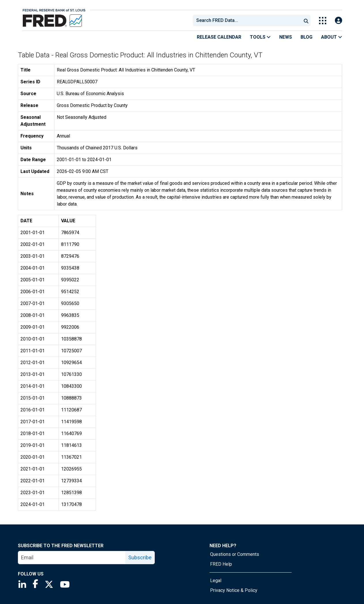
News (286, 37)
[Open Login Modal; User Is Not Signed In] (338, 21)
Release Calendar (219, 37)
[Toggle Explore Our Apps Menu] (323, 21)
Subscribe (140, 557)
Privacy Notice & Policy (234, 590)
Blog (307, 37)
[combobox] (247, 20)
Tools (260, 37)
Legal (216, 581)
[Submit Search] (306, 20)
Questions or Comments (235, 554)
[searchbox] (248, 20)
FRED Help (221, 564)
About (332, 37)
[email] (72, 558)
